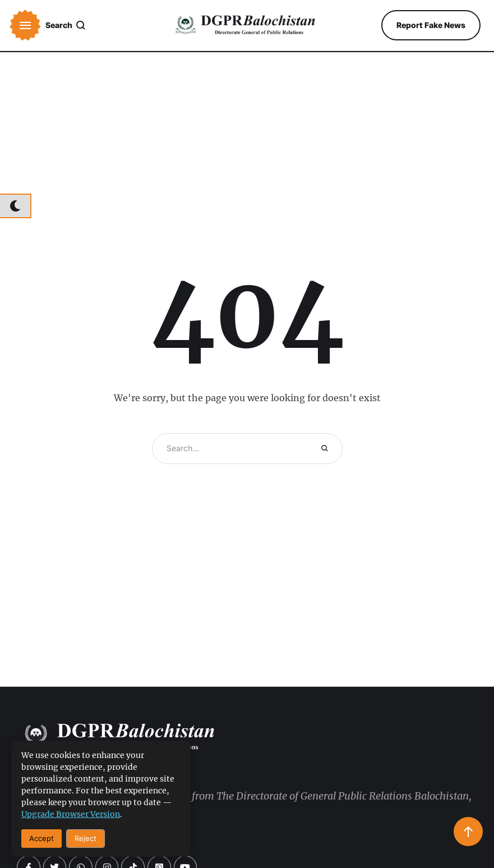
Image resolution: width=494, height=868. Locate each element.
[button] (25, 25)
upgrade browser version (71, 814)
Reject (86, 838)
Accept (41, 838)
